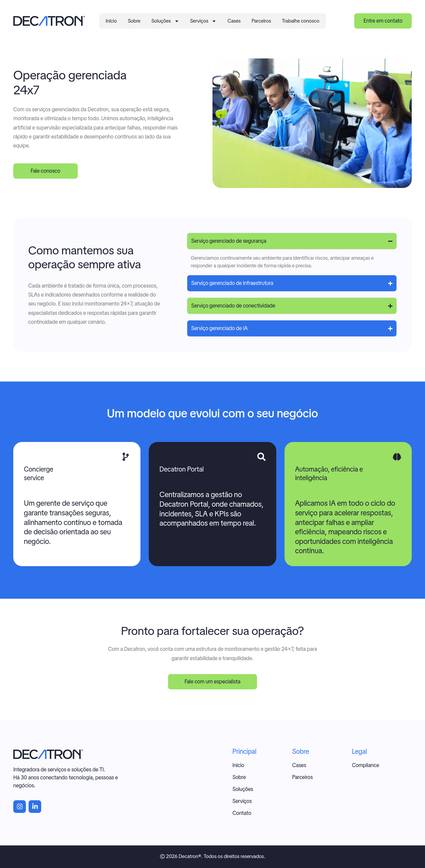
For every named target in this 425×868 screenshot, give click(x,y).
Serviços (204, 21)
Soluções (165, 21)
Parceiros (261, 21)
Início (111, 21)
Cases (234, 21)
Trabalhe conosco (300, 21)
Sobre (134, 21)
